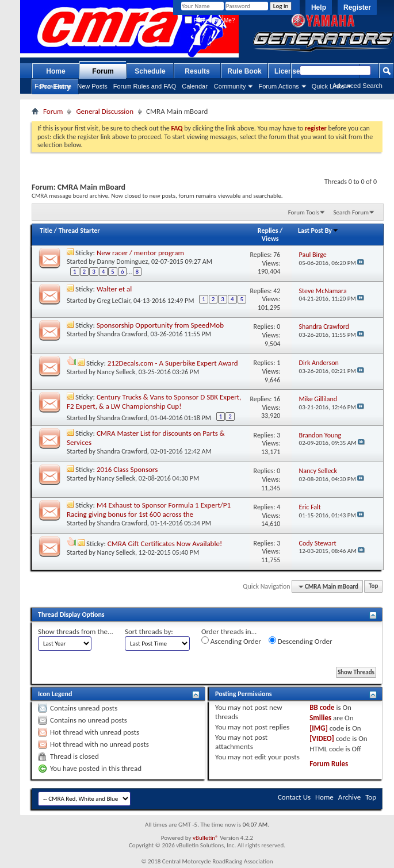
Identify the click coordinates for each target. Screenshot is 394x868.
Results (197, 71)
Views (270, 239)
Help (319, 7)
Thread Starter (79, 231)
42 (277, 291)
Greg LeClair (114, 301)
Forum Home (53, 86)
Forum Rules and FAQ (145, 86)
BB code (322, 707)
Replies (268, 231)
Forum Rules (329, 764)
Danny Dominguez (123, 262)
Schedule (150, 71)
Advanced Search (357, 86)
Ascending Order (231, 641)
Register (357, 7)
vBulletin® (206, 838)
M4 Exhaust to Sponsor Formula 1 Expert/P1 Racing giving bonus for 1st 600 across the (149, 510)
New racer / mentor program (140, 253)
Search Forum (351, 212)
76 (277, 255)
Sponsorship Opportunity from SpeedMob (160, 325)
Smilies (320, 718)
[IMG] (319, 728)
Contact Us (294, 797)
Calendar (195, 86)
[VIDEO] (322, 738)
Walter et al (114, 289)
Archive (349, 797)
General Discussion (105, 111)
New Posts (92, 86)
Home (56, 71)
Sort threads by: (149, 631)
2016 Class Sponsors (127, 469)
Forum (103, 71)
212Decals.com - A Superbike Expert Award (173, 363)
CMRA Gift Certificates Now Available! (165, 544)
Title (46, 231)
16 (277, 399)
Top (373, 587)
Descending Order (301, 641)
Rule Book (244, 71)
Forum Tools (304, 212)
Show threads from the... (76, 631)
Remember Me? (210, 20)
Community (230, 86)
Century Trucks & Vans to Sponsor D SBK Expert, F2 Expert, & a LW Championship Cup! (154, 402)
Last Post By (318, 231)
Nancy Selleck (116, 372)
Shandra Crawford (122, 334)
